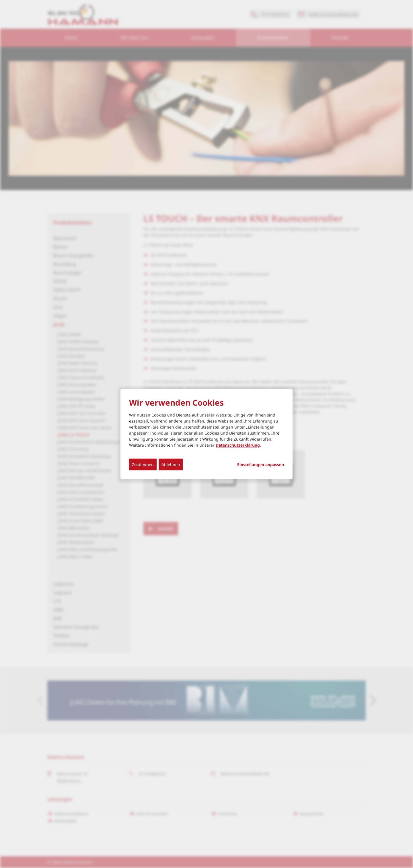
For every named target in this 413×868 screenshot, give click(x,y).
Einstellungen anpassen (261, 464)
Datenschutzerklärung (238, 445)
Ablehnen (171, 464)
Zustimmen (143, 464)
